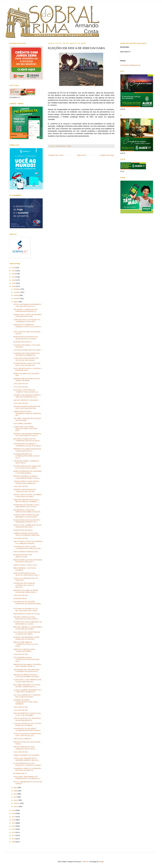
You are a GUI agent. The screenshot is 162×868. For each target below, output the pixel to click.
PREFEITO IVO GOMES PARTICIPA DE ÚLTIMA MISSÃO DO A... (27, 450)
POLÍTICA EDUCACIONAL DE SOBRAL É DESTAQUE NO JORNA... (28, 496)
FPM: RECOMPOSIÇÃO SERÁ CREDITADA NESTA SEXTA (24, 748)
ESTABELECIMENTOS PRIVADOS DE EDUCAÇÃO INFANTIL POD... (27, 407)
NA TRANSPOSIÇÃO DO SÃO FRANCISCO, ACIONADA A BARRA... (28, 764)
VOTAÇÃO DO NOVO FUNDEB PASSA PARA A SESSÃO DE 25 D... (27, 735)
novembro (17, 292)
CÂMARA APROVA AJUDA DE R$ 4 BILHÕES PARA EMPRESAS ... (26, 482)
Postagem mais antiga (107, 155)
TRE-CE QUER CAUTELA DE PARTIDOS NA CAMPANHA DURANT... (28, 542)
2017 (14, 817)
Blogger (101, 862)
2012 (14, 832)
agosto (16, 302)
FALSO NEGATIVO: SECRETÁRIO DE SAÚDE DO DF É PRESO (27, 633)
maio (16, 794)
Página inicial (82, 155)
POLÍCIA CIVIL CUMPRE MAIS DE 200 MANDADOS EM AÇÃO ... (27, 526)
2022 (14, 280)
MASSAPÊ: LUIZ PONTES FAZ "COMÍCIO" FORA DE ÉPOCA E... (26, 391)
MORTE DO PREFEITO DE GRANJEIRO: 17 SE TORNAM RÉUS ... (28, 472)
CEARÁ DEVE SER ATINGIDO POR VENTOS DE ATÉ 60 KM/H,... (26, 359)
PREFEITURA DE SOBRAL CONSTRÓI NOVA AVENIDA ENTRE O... (27, 665)
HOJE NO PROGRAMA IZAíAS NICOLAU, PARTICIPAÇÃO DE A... (27, 574)
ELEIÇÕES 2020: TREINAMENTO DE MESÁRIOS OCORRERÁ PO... (26, 354)
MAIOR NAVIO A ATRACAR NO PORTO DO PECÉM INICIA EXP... (28, 316)
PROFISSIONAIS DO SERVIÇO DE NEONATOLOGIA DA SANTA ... (26, 338)
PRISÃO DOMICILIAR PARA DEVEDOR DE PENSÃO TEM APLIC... (28, 561)
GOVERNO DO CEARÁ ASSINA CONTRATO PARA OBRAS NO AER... (28, 548)
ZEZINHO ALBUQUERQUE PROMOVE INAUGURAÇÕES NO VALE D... (27, 435)
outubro (16, 295)
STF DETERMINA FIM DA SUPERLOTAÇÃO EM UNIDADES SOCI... (26, 659)
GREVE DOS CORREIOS (22, 739)
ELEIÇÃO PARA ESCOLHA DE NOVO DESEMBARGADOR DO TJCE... (27, 521)
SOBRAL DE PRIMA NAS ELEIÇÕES (26, 755)
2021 (14, 283)
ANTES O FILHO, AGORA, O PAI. (25, 565)
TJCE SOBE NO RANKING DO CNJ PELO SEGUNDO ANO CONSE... (26, 610)
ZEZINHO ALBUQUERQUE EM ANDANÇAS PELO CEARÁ (24, 490)
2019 (14, 810)
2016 (14, 820)
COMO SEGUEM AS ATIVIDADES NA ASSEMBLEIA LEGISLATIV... (27, 321)
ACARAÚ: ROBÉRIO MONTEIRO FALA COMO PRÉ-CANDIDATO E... (27, 691)
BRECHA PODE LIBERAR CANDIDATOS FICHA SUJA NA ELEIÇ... (25, 644)
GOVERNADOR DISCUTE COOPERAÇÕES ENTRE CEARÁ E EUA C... (27, 456)
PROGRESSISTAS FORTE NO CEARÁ (27, 614)
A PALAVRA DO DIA (21, 384)
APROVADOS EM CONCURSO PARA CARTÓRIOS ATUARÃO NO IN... (26, 671)
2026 (14, 268)
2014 (14, 826)
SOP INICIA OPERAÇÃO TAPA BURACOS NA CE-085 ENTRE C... (26, 618)
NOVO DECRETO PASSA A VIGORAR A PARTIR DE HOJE (27, 369)
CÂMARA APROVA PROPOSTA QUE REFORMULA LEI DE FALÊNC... (26, 516)
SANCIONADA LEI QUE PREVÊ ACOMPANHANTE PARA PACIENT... (27, 730)
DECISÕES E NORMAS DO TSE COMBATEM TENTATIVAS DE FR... (27, 440)
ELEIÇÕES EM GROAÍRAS (23, 530)
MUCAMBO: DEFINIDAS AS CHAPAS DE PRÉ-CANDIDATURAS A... (27, 686)
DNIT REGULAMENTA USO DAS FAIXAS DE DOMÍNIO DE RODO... (27, 676)
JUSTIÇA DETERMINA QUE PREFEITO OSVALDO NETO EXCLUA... (27, 305)
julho (16, 788)
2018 (14, 813)
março (16, 800)
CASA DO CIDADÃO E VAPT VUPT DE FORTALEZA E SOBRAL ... (27, 724)
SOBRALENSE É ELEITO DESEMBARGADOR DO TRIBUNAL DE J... (27, 413)
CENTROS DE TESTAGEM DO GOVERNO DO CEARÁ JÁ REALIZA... (24, 585)
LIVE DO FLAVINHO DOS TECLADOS (27, 350)
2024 (14, 274)
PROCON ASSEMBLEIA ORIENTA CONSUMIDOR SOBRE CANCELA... (27, 477)
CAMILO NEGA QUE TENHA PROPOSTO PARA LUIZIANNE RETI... (25, 429)
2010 (14, 839)
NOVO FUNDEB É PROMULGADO (26, 552)
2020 (14, 286)
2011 (14, 835)
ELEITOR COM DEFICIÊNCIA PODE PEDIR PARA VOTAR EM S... (26, 638)
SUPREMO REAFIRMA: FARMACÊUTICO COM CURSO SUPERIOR (26, 702)
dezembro (17, 289)
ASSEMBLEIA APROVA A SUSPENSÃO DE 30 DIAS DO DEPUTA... (27, 769)
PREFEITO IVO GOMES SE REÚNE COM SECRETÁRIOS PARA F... (26, 591)
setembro (17, 298)
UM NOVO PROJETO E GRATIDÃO (26, 400)
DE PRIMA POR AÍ (20, 773)
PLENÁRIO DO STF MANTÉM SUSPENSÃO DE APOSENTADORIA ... (27, 604)
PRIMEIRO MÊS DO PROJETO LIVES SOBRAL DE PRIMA (27, 380)
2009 (14, 842)
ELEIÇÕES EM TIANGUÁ (22, 342)
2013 (14, 829)
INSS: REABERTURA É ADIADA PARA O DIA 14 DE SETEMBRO (27, 714)
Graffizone (85, 862)
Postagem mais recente (56, 155)
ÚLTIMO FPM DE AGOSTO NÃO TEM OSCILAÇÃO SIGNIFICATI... (27, 364)
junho (16, 791)
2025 (14, 271)
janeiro (16, 806)
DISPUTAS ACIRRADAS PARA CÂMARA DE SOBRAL (24, 650)
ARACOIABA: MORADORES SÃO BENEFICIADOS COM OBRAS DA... (27, 778)
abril (15, 797)
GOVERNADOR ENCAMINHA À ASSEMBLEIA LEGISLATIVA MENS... (28, 445)
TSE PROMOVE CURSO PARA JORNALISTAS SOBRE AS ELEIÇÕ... (27, 511)
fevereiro (17, 803)
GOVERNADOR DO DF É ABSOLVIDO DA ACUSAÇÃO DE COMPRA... (27, 467)
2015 (14, 823)
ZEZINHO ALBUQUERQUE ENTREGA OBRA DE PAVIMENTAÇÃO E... (27, 396)
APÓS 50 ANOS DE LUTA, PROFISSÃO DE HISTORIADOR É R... (27, 719)
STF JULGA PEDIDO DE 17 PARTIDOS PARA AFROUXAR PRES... (27, 696)
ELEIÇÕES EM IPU (20, 599)
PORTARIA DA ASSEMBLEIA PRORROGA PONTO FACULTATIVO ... (27, 327)
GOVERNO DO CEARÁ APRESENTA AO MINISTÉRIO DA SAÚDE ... (28, 623)
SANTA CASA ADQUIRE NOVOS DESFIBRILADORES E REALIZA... (27, 759)
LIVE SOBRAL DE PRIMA (23, 424)
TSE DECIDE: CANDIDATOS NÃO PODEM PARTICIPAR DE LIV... (25, 310)
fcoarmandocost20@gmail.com (130, 65)
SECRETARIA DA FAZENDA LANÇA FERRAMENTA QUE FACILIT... (26, 506)
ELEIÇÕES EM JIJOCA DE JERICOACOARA (23, 556)
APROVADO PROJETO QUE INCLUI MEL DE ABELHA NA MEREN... (26, 501)
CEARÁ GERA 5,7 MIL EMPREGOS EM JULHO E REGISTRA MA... (27, 681)
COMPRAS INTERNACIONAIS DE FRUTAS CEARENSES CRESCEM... (27, 534)
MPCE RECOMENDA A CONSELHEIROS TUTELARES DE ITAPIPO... (28, 628)
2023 (14, 277)
